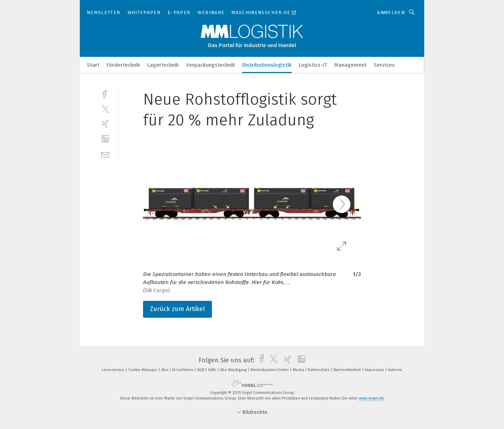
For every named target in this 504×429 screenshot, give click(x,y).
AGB (201, 370)
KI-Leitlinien (183, 370)
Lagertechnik (163, 65)
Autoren (395, 370)
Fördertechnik (123, 65)
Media (299, 370)
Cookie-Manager (143, 370)
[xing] (105, 124)
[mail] (105, 154)
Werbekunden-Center (270, 370)
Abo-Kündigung (234, 370)
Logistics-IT (313, 65)
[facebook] (105, 94)
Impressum (375, 370)
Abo (165, 370)
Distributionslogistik (267, 65)
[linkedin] (105, 139)
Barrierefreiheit (348, 370)
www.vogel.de (371, 398)
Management (350, 65)
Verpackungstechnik (211, 65)
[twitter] (105, 109)
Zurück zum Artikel (177, 309)
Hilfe (213, 370)
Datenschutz (319, 370)
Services (384, 65)
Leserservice (114, 370)
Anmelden (391, 12)
